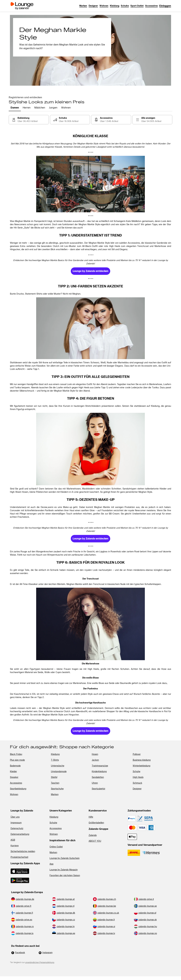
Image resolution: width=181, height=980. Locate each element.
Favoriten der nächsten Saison (65, 875)
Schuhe (53, 823)
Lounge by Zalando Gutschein (64, 858)
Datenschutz (17, 828)
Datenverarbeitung (20, 834)
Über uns (15, 817)
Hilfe (91, 817)
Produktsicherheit (19, 857)
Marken (53, 853)
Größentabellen (96, 823)
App (51, 864)
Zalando (93, 835)
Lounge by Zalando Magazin (64, 870)
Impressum (16, 823)
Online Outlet (56, 847)
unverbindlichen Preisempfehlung (40, 962)
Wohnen (54, 834)
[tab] (15, 108)
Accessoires (56, 828)
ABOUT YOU (95, 841)
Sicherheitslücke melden (23, 851)
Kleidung (54, 817)
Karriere (15, 846)
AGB (13, 840)
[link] (165, 6)
